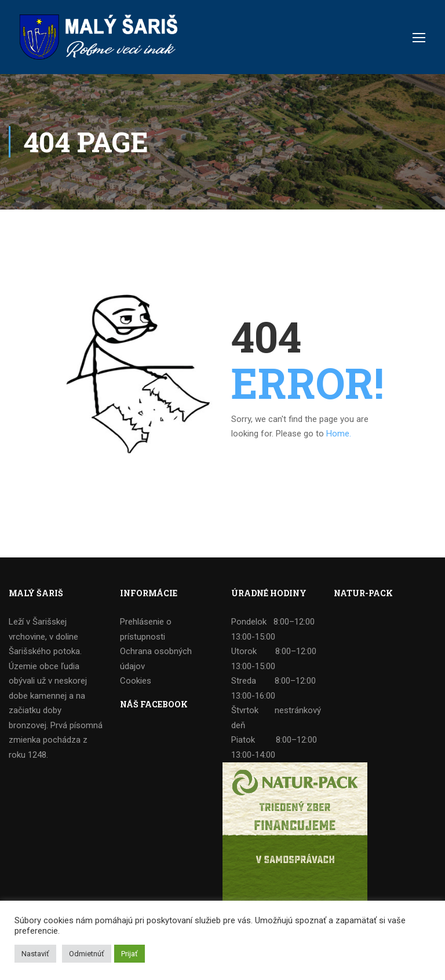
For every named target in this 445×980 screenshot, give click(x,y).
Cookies (136, 681)
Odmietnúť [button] (87, 954)
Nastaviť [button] (35, 954)
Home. (339, 434)
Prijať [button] (130, 954)
